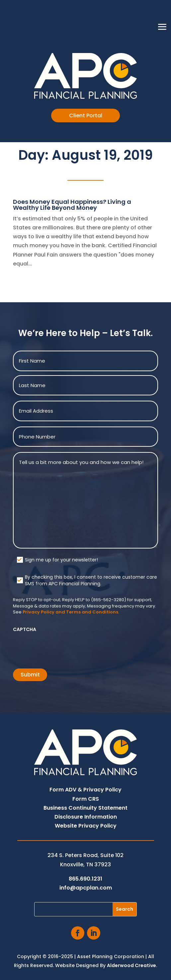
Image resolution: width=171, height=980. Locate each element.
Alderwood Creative (131, 965)
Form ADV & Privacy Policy (85, 790)
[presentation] (63, 648)
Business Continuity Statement (85, 808)
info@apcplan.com (86, 888)
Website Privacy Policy (86, 826)
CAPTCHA (25, 629)
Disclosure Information (86, 817)
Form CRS (86, 799)
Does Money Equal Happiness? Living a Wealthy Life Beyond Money (72, 205)
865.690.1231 (85, 879)
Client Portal (86, 115)
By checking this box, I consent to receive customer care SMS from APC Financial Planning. (91, 580)
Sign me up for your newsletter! (61, 560)
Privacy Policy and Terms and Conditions (70, 612)
